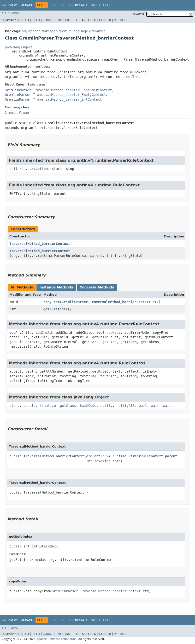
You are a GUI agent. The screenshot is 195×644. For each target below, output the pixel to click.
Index (96, 5)
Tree (63, 5)
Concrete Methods (97, 287)
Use (53, 5)
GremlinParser (17, 113)
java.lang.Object (18, 47)
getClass (68, 406)
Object (102, 397)
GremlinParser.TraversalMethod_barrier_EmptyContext (55, 95)
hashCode (88, 406)
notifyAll (126, 406)
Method (64, 20)
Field (36, 20)
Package (26, 5)
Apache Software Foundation (56, 639)
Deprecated (79, 5)
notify (106, 406)
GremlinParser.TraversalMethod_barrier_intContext (53, 99)
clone (14, 406)
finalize (48, 406)
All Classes (11, 13)
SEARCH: (139, 14)
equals (30, 406)
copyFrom (51, 302)
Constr (49, 20)
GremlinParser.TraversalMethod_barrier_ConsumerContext (58, 90)
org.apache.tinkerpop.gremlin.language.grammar (63, 31)
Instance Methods (56, 287)
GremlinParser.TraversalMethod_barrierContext (106, 302)
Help (107, 5)
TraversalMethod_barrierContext (40, 244)
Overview (9, 5)
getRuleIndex (56, 309)
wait (143, 406)
